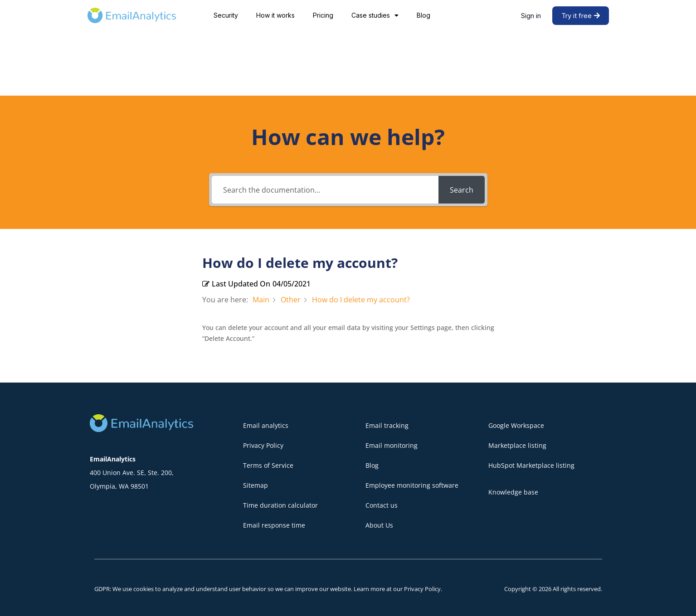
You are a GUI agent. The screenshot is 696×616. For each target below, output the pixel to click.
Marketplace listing (517, 445)
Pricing (323, 15)
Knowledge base (513, 492)
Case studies (375, 15)
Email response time (274, 525)
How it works (275, 15)
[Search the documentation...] (325, 190)
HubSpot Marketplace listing (531, 465)
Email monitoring (392, 445)
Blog (423, 15)
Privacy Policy (263, 445)
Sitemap (256, 485)
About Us (379, 525)
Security (226, 15)
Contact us (382, 505)
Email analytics (266, 425)
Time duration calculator (280, 505)
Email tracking (387, 425)
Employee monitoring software (412, 485)
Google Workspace (516, 425)
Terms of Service (268, 465)
